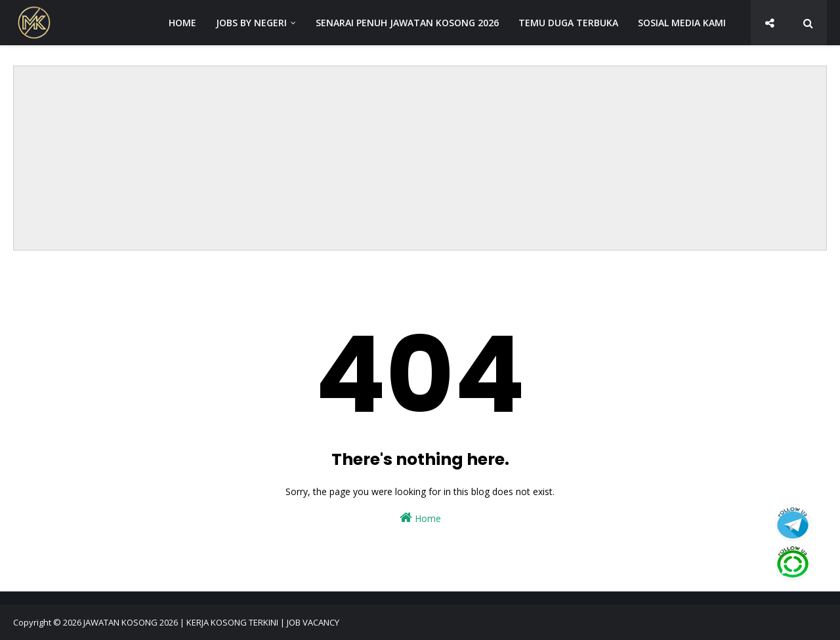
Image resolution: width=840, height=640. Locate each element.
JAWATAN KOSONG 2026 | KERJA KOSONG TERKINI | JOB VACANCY (211, 622)
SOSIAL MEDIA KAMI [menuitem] (682, 23)
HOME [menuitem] (182, 23)
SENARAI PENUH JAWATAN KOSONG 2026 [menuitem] (407, 23)
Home (420, 518)
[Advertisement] (420, 158)
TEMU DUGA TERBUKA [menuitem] (568, 23)
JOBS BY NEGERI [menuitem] (251, 23)
